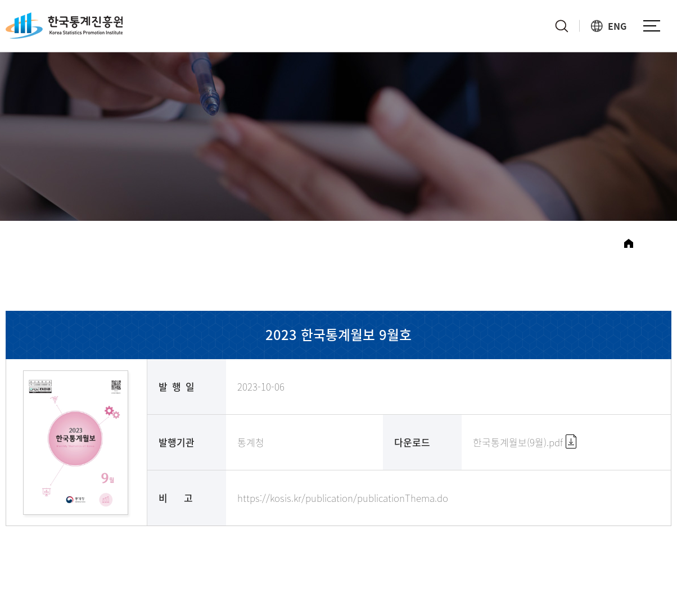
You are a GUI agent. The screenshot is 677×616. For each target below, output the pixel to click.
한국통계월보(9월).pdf (525, 442)
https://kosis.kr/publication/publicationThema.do (343, 498)
